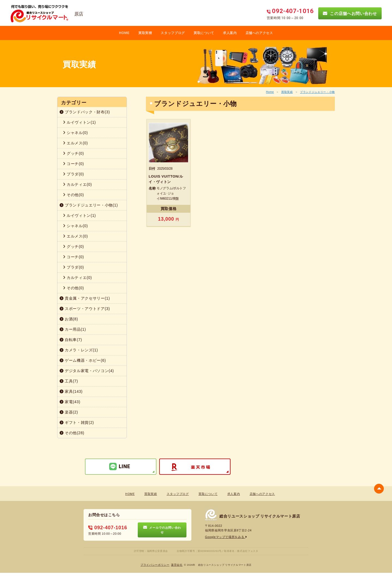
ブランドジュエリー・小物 (317, 92)
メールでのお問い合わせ (162, 530)
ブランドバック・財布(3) (85, 112)
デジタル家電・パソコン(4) (87, 371)
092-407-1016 (108, 528)
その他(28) (72, 433)
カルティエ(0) (77, 184)
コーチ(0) (73, 164)
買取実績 (287, 92)
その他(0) (73, 195)
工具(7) (69, 381)
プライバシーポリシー (155, 565)
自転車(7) (71, 340)
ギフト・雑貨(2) (77, 422)
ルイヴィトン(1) (79, 122)
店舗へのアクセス (259, 33)
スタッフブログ (173, 33)
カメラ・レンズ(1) (79, 350)
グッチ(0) (73, 153)
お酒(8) (69, 319)
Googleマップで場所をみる (226, 537)
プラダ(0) (73, 174)
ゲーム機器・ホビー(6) (83, 360)
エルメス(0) (75, 143)
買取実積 (145, 33)
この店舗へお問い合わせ (350, 13)
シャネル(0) (75, 133)
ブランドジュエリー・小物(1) (89, 205)
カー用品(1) (73, 329)
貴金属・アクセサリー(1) (85, 298)
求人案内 (230, 33)
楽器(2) (69, 412)
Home (270, 92)
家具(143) (71, 391)
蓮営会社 (177, 565)
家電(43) (70, 402)
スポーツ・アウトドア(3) (85, 309)
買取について (204, 33)
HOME (124, 33)
